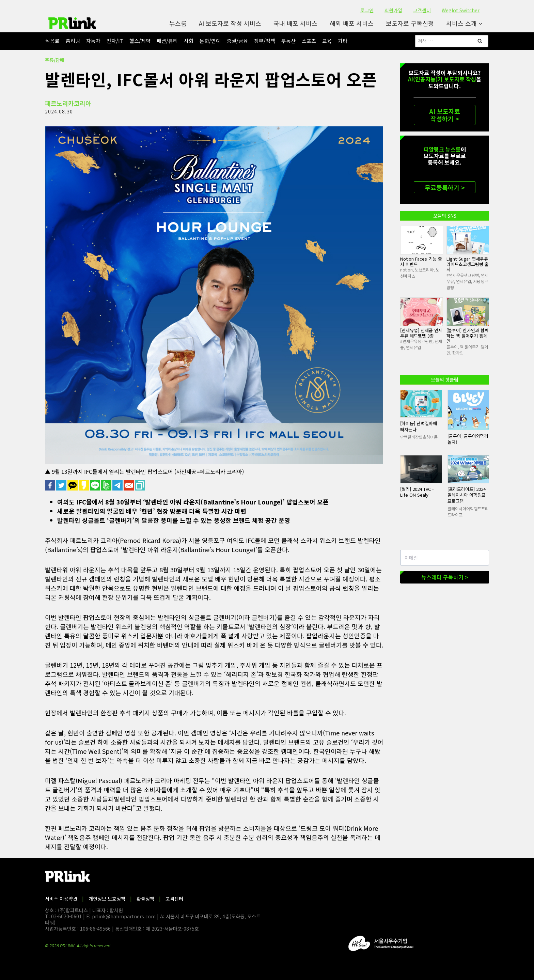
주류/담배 (55, 60)
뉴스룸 (178, 23)
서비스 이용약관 (61, 899)
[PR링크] (72, 23)
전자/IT (115, 41)
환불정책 (145, 899)
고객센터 (422, 10)
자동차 (93, 41)
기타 (343, 41)
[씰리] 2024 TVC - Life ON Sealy (417, 492)
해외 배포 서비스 (352, 23)
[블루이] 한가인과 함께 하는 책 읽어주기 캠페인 (468, 336)
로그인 (367, 10)
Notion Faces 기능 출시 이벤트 (421, 261)
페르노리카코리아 (68, 103)
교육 (327, 41)
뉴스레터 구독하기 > (445, 577)
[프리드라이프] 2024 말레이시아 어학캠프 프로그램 (467, 495)
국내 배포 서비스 (295, 23)
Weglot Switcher (461, 10)
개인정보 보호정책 (107, 899)
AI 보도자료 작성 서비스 (230, 23)
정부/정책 (265, 41)
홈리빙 (73, 41)
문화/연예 (210, 41)
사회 (189, 41)
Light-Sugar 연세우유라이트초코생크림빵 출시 (468, 264)
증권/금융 (237, 41)
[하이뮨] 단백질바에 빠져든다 (419, 426)
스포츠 (309, 41)
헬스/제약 (140, 41)
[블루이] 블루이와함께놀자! (468, 439)
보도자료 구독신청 (410, 23)
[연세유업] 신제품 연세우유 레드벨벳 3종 (421, 333)
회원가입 (393, 10)
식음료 (52, 41)
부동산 (288, 41)
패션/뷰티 (167, 41)
